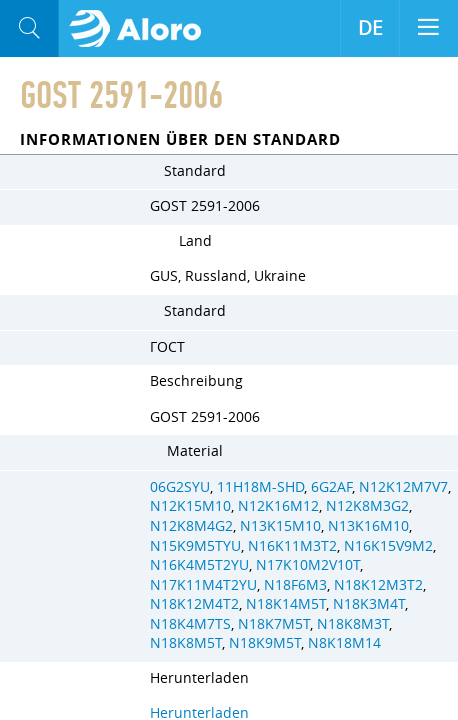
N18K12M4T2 (194, 604)
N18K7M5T (274, 624)
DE (370, 28)
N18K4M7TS (190, 624)
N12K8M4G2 (191, 526)
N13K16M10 (368, 526)
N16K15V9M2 (388, 546)
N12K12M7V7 (403, 487)
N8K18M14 (344, 643)
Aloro (141, 29)
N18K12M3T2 (378, 585)
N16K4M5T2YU (199, 565)
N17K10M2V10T (308, 565)
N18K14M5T (286, 604)
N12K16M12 (278, 506)
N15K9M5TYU (195, 546)
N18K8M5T (186, 643)
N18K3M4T (369, 604)
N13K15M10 (280, 526)
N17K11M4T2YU (203, 585)
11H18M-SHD (260, 487)
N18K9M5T (265, 643)
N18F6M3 (295, 585)
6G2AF (331, 487)
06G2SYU (180, 487)
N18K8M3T (353, 624)
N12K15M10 (190, 506)
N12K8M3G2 (367, 506)
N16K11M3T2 (292, 546)
